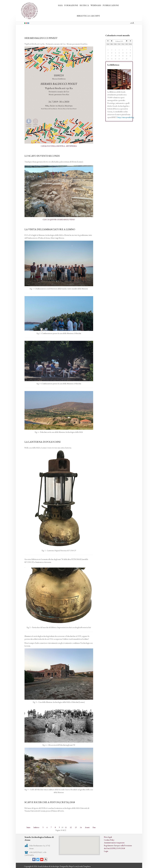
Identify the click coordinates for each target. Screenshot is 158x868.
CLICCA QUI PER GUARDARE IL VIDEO (59, 219)
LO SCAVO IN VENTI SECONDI (42, 156)
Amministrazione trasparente (114, 842)
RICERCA (84, 5)
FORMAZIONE (71, 5)
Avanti (87, 827)
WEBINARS (96, 5)
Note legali (108, 837)
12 (71, 827)
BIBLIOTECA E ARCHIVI (88, 16)
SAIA (60, 5)
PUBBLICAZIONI (111, 5)
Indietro (36, 827)
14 (81, 827)
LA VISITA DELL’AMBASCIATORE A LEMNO (50, 229)
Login (106, 851)
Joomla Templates (84, 866)
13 (76, 827)
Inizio (28, 827)
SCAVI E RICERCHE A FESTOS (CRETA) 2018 (50, 802)
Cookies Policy (109, 839)
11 (66, 827)
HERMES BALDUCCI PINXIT (41, 38)
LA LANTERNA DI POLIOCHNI (43, 442)
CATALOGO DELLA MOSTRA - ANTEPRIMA (59, 146)
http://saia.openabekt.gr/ (127, 117)
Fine (94, 827)
